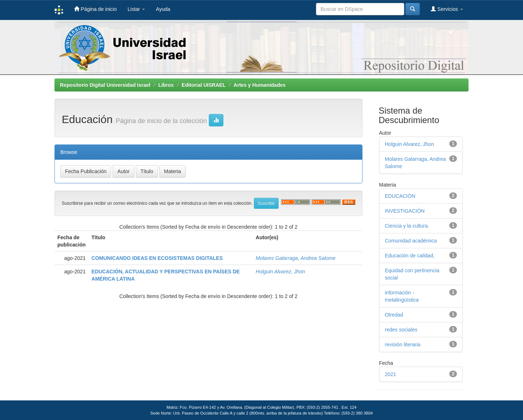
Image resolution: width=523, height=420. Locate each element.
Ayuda (163, 9)
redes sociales (401, 330)
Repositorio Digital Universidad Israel (105, 85)
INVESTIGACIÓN (405, 211)
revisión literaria (403, 344)
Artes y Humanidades (260, 85)
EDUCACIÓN (400, 196)
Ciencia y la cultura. (407, 226)
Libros (166, 85)
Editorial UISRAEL (204, 85)
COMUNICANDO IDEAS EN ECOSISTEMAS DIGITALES (157, 258)
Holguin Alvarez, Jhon (280, 272)
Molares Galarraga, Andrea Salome (296, 258)
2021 (391, 374)
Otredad (394, 315)
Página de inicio (95, 9)
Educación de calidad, (410, 256)
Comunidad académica (411, 241)
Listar (136, 9)
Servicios (447, 9)
